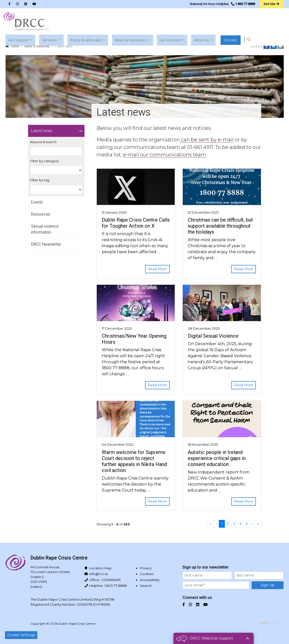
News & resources (37, 46)
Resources (41, 214)
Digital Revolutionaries (272, 623)
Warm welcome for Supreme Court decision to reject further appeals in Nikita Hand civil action (134, 461)
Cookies (147, 574)
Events (37, 202)
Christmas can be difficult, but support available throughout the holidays (220, 226)
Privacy (146, 568)
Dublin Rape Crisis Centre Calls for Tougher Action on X (136, 223)
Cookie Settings (21, 635)
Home (15, 46)
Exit (271, 4)
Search (146, 586)
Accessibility (150, 580)
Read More (157, 269)
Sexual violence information (45, 229)
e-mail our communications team (165, 155)
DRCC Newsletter (46, 244)
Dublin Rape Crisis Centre (29, 23)
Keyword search (43, 142)
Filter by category (44, 161)
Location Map (100, 568)
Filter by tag (40, 180)
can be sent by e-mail (207, 140)
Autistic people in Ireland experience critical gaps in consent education (217, 458)
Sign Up (268, 585)
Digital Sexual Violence (213, 336)
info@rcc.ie (99, 574)
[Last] (258, 524)
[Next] (252, 524)
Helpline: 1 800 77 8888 (108, 586)
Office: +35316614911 (105, 580)
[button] (101, 23)
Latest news (42, 131)
